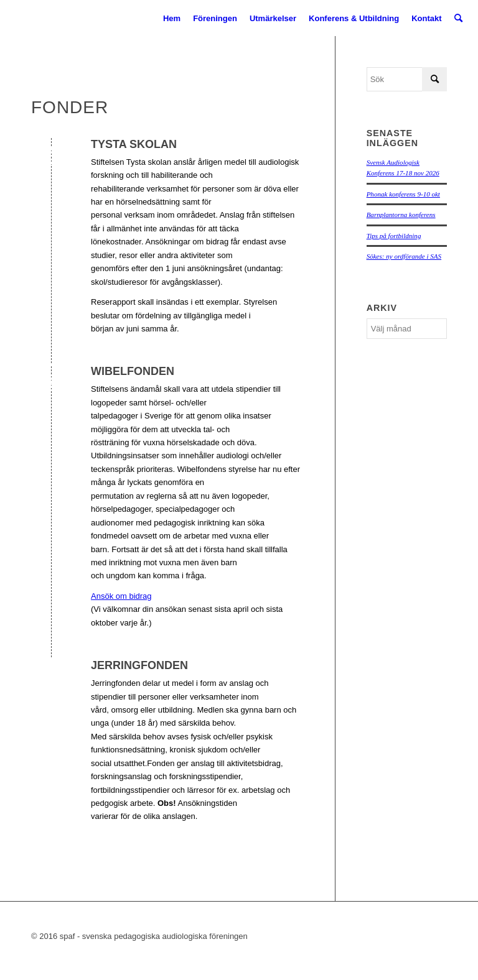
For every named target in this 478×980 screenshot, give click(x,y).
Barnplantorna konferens (401, 215)
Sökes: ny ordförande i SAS (404, 256)
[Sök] (458, 19)
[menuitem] (172, 19)
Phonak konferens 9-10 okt (403, 194)
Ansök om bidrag (121, 596)
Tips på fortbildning (394, 236)
